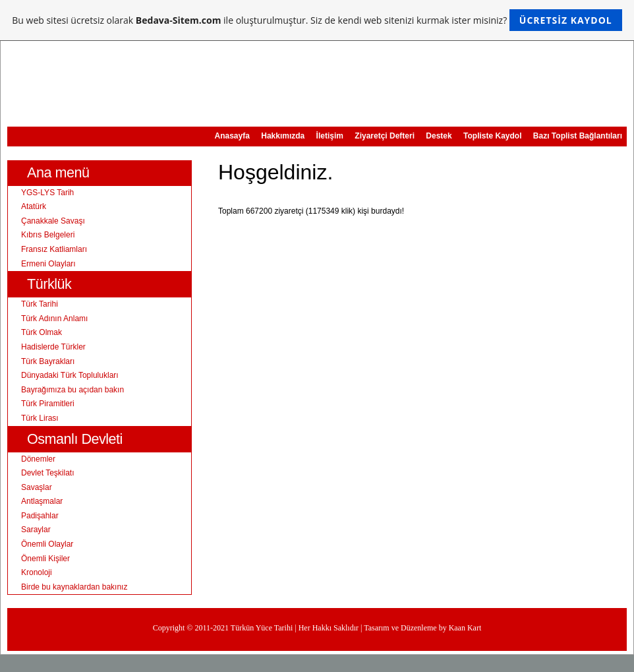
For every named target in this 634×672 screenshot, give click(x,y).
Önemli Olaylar (47, 544)
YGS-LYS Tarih (47, 193)
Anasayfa (232, 136)
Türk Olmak (42, 332)
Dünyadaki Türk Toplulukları (70, 375)
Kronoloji (37, 572)
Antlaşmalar (42, 501)
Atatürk (34, 206)
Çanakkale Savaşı (53, 221)
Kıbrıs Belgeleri (48, 235)
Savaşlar (37, 487)
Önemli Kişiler (45, 559)
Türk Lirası (40, 418)
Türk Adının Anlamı (54, 319)
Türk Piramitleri (48, 404)
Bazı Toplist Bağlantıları (578, 136)
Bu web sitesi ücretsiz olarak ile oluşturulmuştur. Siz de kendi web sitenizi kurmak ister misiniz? (317, 20)
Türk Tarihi (40, 304)
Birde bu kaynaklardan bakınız (74, 587)
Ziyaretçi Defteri (385, 136)
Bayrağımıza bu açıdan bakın (72, 390)
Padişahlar (40, 516)
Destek (439, 136)
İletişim (330, 136)
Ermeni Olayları (48, 264)
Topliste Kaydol (492, 136)
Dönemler (38, 459)
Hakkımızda (283, 136)
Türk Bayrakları (48, 361)
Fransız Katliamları (54, 249)
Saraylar (36, 530)
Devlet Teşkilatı (47, 473)
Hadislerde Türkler (53, 347)
